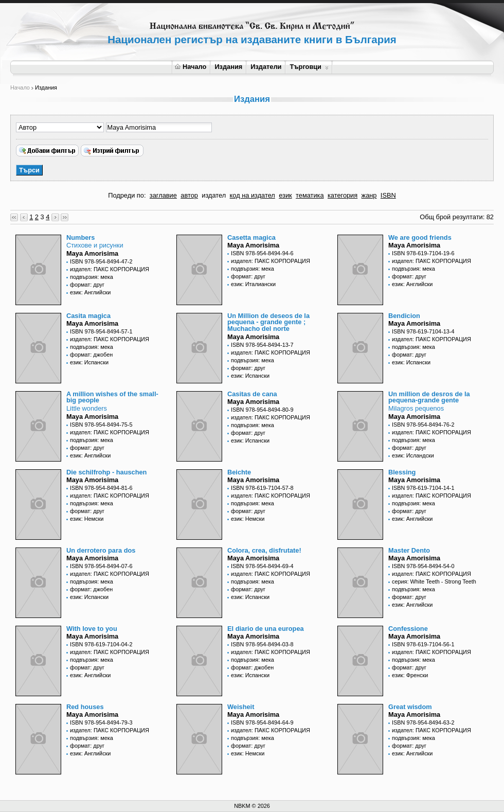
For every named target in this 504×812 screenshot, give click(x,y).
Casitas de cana (252, 394)
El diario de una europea (266, 629)
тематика (310, 195)
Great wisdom (410, 707)
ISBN (388, 195)
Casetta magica (251, 237)
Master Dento (409, 550)
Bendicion (404, 316)
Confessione (408, 629)
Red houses (85, 707)
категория (343, 195)
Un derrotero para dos (101, 550)
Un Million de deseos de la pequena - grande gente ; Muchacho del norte (268, 322)
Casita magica (88, 316)
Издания (228, 67)
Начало (191, 67)
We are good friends (420, 237)
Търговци (309, 67)
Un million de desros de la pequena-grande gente (429, 397)
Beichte (239, 472)
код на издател (253, 195)
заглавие (163, 195)
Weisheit (241, 707)
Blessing (402, 472)
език (285, 195)
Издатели (266, 67)
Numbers (80, 237)
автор (189, 195)
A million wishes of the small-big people (112, 397)
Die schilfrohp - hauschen (106, 472)
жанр (369, 195)
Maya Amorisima (92, 253)
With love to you (92, 629)
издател (214, 195)
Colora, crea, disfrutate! (264, 550)
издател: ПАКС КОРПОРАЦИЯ (110, 269)
